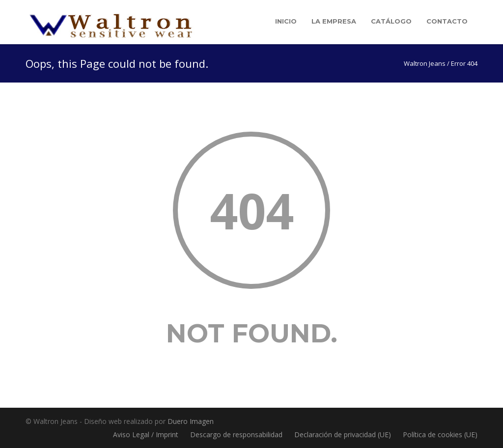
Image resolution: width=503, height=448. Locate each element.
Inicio (286, 21)
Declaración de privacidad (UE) (343, 434)
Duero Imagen (191, 421)
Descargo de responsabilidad (236, 434)
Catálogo (391, 21)
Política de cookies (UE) (440, 434)
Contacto (447, 21)
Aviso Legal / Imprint (146, 434)
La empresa (334, 21)
